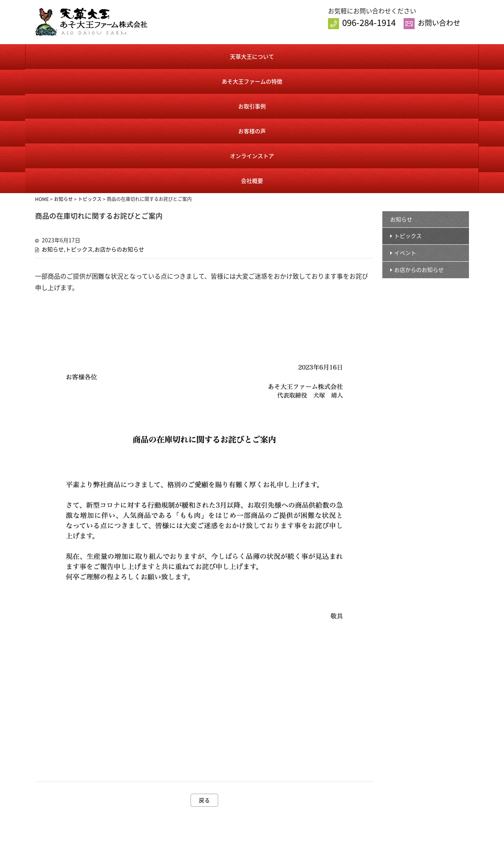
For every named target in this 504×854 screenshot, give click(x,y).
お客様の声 (289, 56)
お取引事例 (213, 56)
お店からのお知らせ (119, 123)
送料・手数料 (330, 813)
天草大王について (63, 56)
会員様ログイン (333, 775)
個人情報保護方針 (412, 775)
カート (322, 788)
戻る (204, 674)
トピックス (79, 123)
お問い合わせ (439, 23)
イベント (405, 127)
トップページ (245, 750)
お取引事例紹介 (248, 801)
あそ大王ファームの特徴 (138, 56)
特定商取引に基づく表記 (343, 801)
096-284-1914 (369, 22)
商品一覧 (325, 763)
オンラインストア (364, 56)
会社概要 (440, 56)
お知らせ (53, 123)
